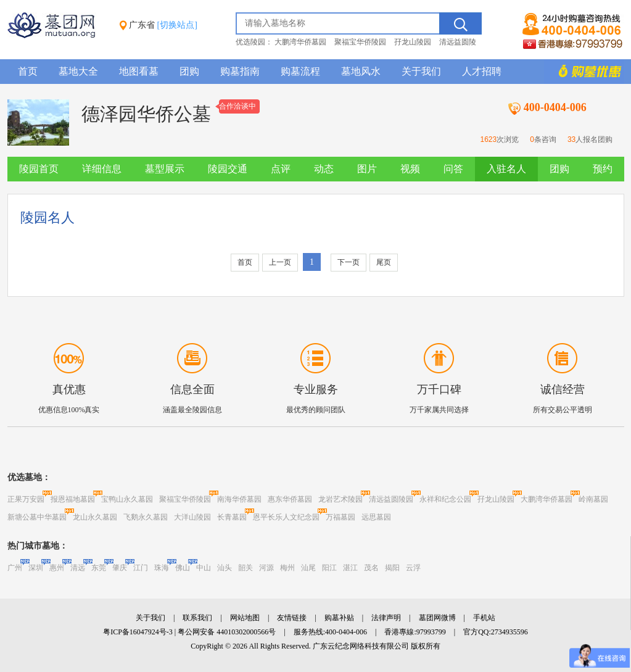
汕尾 (308, 568)
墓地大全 (78, 71)
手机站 (484, 618)
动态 (324, 169)
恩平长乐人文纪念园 (286, 517)
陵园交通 (228, 169)
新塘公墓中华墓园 (37, 517)
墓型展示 (165, 169)
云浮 (413, 568)
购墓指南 (240, 71)
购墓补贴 (339, 618)
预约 (603, 169)
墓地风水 (361, 71)
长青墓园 (232, 517)
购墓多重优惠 (584, 72)
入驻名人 (506, 169)
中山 (204, 568)
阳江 (329, 568)
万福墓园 (340, 517)
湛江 (350, 568)
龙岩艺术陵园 (340, 499)
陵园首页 (39, 169)
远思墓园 (376, 517)
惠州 (57, 568)
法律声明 (386, 618)
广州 (15, 568)
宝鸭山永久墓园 (127, 499)
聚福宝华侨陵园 (360, 42)
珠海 (162, 568)
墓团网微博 (437, 618)
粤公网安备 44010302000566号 (227, 632)
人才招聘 (482, 71)
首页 (28, 71)
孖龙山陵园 (413, 42)
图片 (367, 169)
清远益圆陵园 (391, 499)
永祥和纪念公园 (445, 499)
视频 (410, 169)
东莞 (99, 568)
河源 (266, 568)
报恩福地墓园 (73, 499)
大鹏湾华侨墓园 (300, 42)
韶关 (245, 568)
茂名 (371, 568)
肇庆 (120, 568)
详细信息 (102, 169)
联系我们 (197, 618)
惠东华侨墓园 (290, 499)
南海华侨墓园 (239, 499)
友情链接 (292, 618)
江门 (141, 568)
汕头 (225, 568)
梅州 (287, 568)
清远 (78, 568)
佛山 (183, 568)
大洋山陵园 (192, 517)
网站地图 (245, 618)
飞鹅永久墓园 (146, 517)
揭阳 (392, 568)
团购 (189, 71)
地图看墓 (139, 71)
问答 (453, 169)
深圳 (36, 568)
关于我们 (421, 71)
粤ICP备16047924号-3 (138, 632)
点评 (281, 169)
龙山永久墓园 (95, 517)
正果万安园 (26, 499)
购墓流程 (300, 71)
